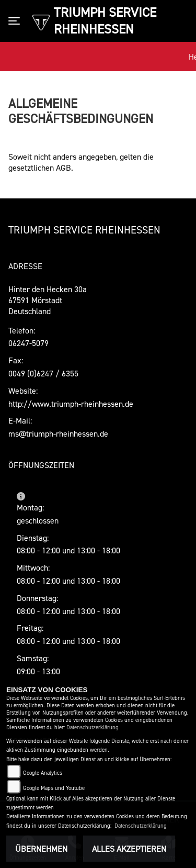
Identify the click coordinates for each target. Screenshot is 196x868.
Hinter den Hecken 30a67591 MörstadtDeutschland (48, 300)
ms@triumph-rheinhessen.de (58, 433)
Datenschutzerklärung (93, 727)
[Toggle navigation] (16, 21)
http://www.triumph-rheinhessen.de (71, 404)
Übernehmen (41, 849)
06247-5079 (28, 343)
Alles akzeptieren (129, 849)
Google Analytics (43, 773)
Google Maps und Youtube (54, 788)
